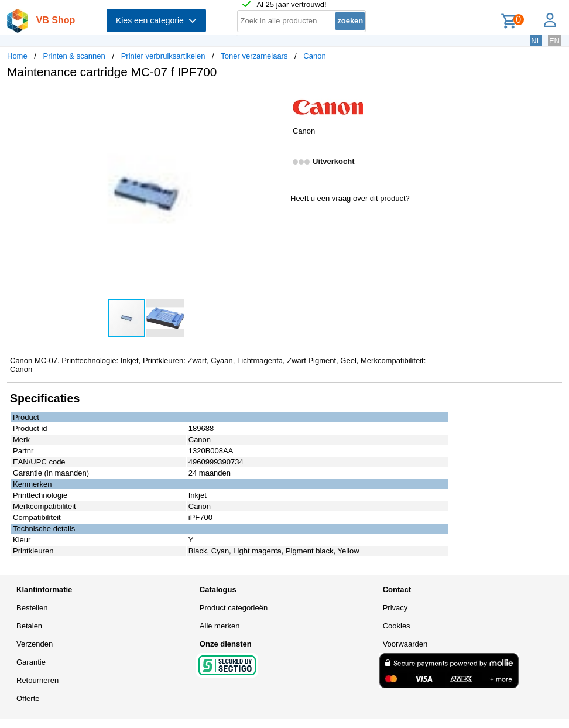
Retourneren (37, 680)
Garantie (31, 662)
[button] (274, 100)
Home (17, 56)
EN (554, 41)
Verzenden (35, 644)
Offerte (28, 698)
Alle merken (220, 626)
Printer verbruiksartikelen (163, 56)
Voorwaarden (405, 644)
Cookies (397, 626)
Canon (314, 56)
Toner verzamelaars (254, 56)
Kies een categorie (156, 20)
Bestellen (32, 608)
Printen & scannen (74, 56)
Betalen (29, 626)
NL (536, 41)
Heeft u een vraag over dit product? (350, 198)
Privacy (395, 608)
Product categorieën (234, 608)
